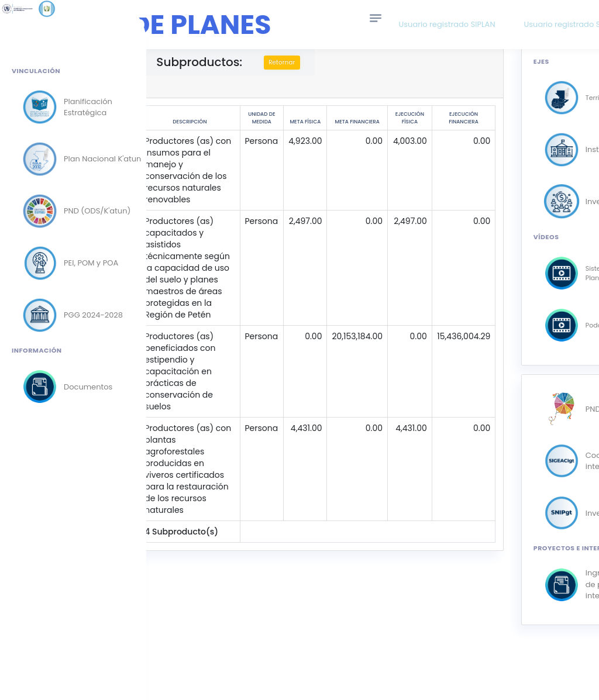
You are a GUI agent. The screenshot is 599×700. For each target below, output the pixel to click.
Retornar (314, 62)
